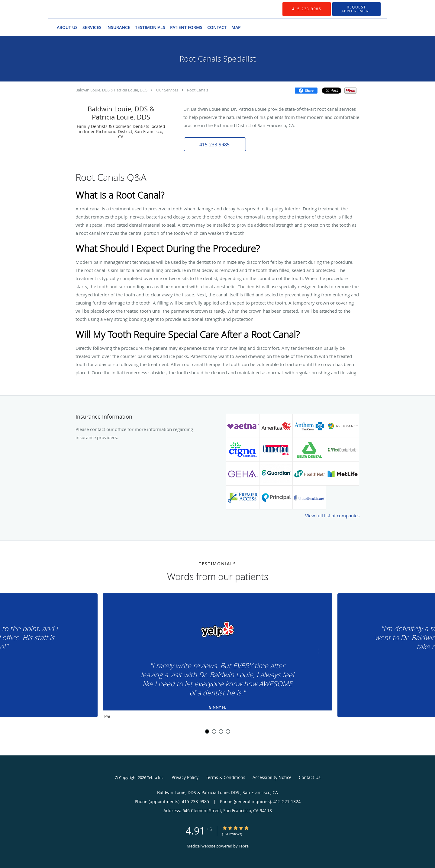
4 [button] (228, 731)
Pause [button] (107, 717)
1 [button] (207, 731)
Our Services (167, 90)
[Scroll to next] (316, 652)
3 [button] (221, 731)
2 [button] (214, 731)
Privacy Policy (185, 777)
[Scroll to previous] (119, 652)
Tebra (244, 846)
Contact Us (310, 777)
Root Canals (198, 90)
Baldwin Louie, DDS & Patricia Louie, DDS (112, 90)
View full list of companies (332, 515)
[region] (217, 658)
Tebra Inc (155, 777)
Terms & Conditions (226, 777)
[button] (356, 9)
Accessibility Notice (272, 777)
